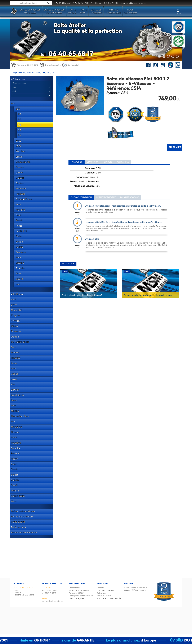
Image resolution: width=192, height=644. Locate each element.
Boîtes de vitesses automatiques (54, 11)
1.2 (53, 73)
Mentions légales (77, 598)
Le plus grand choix (129, 640)
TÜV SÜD (182, 640)
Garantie (101, 588)
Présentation (75, 588)
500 (48, 73)
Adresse (19, 584)
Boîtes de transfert (96, 11)
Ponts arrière (72, 11)
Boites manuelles (33, 73)
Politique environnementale (109, 598)
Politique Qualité (104, 596)
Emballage (101, 593)
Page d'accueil (19, 73)
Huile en (33, 640)
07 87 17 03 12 (83, 3)
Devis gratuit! (71, 65)
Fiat (43, 73)
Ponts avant (83, 11)
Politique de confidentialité (81, 596)
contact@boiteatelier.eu (52, 601)
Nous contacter (130, 11)
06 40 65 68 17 (65, 3)
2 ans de (75, 640)
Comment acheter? (105, 590)
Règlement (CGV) (77, 593)
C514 (124, 93)
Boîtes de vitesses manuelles (30, 11)
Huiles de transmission (113, 11)
